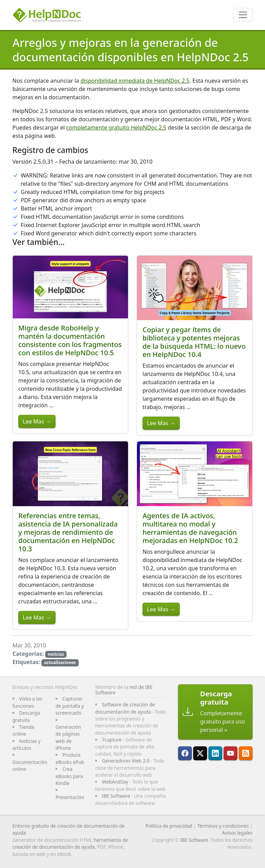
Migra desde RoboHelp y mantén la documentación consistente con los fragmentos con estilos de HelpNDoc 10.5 (70, 340)
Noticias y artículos (26, 744)
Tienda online (23, 730)
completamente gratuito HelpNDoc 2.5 (116, 127)
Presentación (70, 797)
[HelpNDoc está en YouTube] (230, 753)
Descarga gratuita (26, 716)
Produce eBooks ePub (70, 758)
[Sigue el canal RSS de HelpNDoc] (246, 753)
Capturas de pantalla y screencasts (70, 706)
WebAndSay (115, 782)
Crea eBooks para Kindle (69, 776)
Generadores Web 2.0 (126, 761)
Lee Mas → (37, 421)
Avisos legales (237, 833)
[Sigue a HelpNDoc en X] (200, 753)
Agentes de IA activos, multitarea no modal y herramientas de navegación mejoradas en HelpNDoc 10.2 (190, 528)
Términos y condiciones (223, 826)
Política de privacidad (169, 826)
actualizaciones (60, 662)
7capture (112, 740)
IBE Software (116, 796)
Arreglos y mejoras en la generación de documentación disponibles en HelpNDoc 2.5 (130, 50)
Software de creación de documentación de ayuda (125, 708)
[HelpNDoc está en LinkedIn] (215, 753)
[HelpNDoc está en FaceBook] (185, 753)
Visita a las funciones (27, 702)
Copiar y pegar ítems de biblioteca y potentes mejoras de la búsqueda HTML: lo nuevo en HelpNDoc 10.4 (194, 342)
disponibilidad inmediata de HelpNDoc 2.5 (135, 81)
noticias (56, 654)
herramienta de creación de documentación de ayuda (70, 843)
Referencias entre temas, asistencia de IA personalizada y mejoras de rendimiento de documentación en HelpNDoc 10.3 (68, 532)
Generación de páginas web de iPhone (68, 737)
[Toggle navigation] (243, 15)
